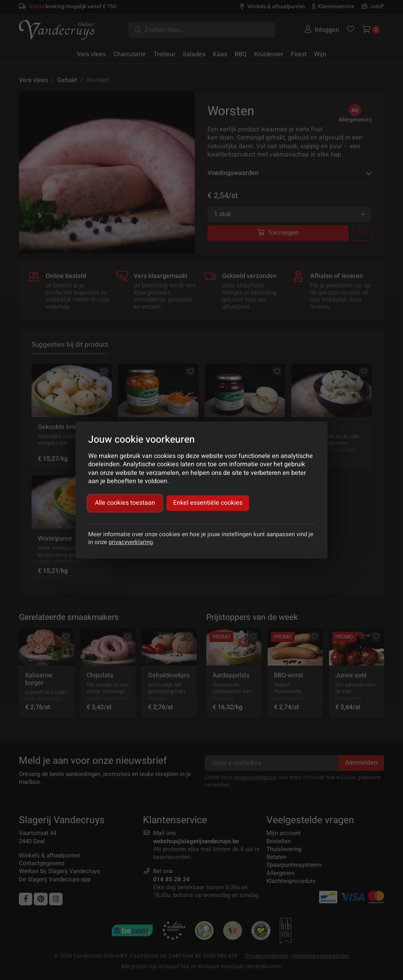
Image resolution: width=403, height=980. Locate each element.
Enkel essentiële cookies (208, 503)
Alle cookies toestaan (125, 503)
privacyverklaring (131, 542)
